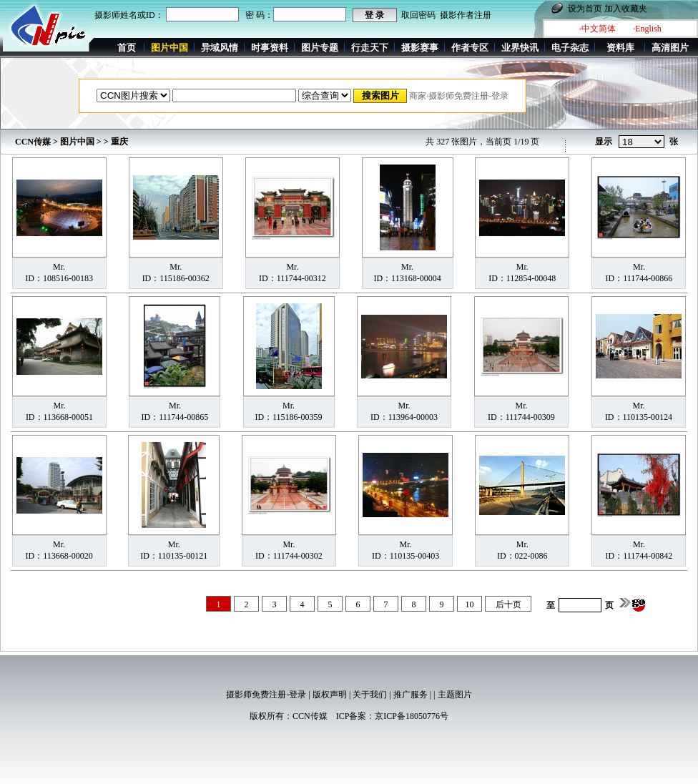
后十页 (508, 604)
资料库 (620, 48)
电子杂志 (570, 48)
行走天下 (370, 48)
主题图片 (455, 695)
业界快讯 (520, 48)
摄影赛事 (420, 48)
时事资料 (270, 48)
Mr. (59, 267)
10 (470, 604)
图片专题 (320, 48)
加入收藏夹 (626, 9)
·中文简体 (598, 29)
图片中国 (77, 142)
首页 (127, 48)
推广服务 (411, 695)
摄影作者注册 (466, 15)
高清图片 (670, 48)
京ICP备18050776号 (412, 716)
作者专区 (470, 48)
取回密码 (418, 15)
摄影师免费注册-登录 (266, 695)
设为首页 (585, 9)
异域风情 (220, 48)
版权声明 (330, 695)
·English (647, 29)
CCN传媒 (33, 142)
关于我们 (370, 695)
